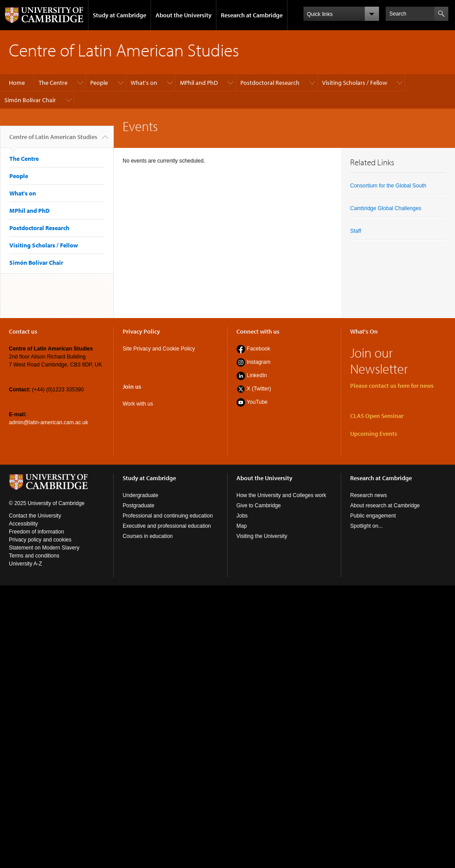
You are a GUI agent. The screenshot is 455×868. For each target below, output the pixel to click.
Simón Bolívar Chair (30, 100)
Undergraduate (140, 495)
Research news (369, 495)
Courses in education (148, 536)
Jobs (242, 516)
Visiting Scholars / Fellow (355, 83)
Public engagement (373, 516)
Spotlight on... (366, 526)
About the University (184, 15)
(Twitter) (261, 389)
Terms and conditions (34, 556)
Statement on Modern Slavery (44, 548)
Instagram (258, 362)
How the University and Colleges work (281, 495)
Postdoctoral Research (270, 83)
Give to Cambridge (259, 506)
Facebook (258, 349)
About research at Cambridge (385, 506)
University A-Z (26, 564)
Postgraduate (138, 506)
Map (241, 526)
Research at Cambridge (252, 15)
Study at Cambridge (120, 15)
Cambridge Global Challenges (386, 208)
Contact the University (35, 516)
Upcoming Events (374, 434)
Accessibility (23, 524)
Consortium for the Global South (388, 186)
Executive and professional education (167, 526)
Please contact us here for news (392, 386)
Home (17, 83)
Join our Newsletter (379, 361)
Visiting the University (262, 536)
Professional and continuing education (168, 516)
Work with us (138, 404)
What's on (144, 83)
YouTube (257, 402)
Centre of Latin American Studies (53, 140)
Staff (355, 231)
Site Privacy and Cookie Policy (159, 349)
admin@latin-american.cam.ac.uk (48, 422)
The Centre (53, 83)
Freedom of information (36, 532)
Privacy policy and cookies (40, 540)
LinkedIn (257, 375)
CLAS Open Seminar (377, 416)
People (99, 83)
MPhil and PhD (199, 83)
